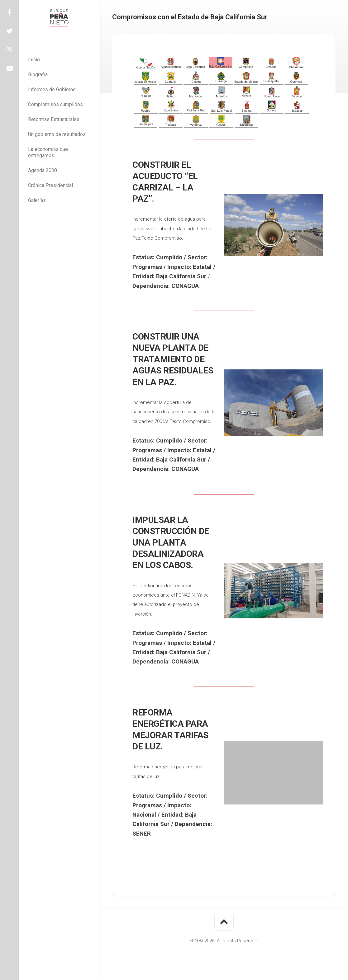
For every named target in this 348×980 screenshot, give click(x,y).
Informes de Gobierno (52, 89)
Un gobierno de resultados (57, 134)
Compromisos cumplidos (55, 104)
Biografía (38, 75)
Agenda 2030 (43, 170)
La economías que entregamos (48, 152)
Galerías (37, 200)
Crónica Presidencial (50, 185)
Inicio (34, 60)
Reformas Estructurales (54, 119)
